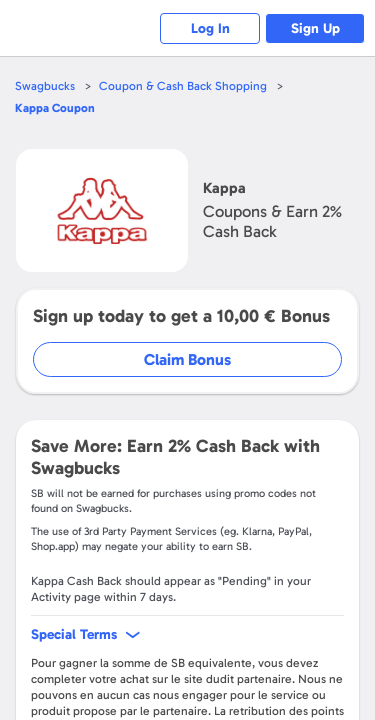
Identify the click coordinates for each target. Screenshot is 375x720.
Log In (210, 28)
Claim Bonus (187, 359)
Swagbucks (45, 86)
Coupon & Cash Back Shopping (183, 86)
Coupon (55, 108)
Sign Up (315, 28)
